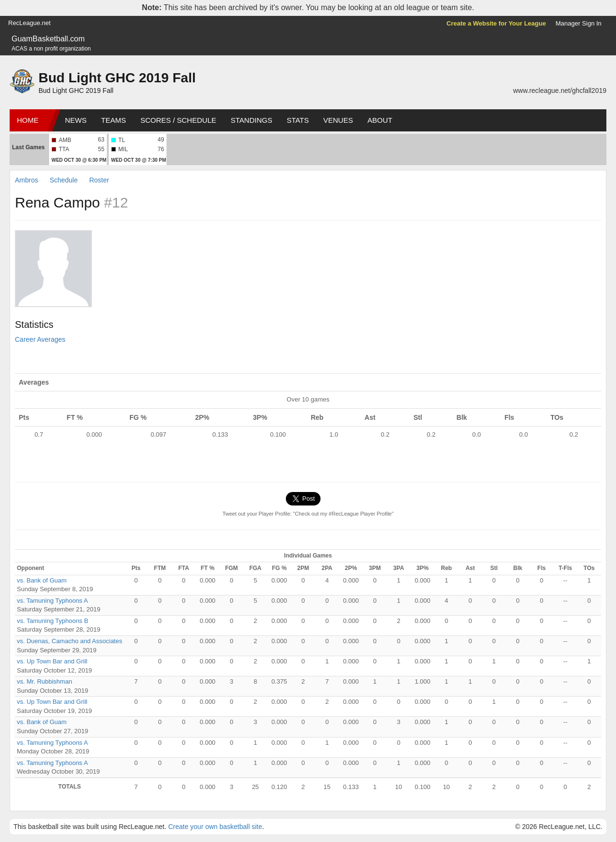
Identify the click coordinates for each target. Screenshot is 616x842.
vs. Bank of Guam (42, 580)
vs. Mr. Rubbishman (45, 681)
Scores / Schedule (179, 120)
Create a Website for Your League (496, 23)
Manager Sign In (578, 23)
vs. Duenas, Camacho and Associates (70, 641)
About (380, 120)
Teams (114, 120)
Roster (99, 180)
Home (28, 120)
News (76, 120)
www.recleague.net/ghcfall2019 (560, 91)
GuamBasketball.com (48, 39)
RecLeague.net (29, 23)
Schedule (64, 180)
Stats (298, 120)
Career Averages (40, 339)
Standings (251, 120)
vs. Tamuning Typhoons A (52, 601)
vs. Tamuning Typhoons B (52, 621)
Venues (338, 120)
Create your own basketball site (215, 827)
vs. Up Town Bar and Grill (52, 661)
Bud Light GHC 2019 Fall (117, 78)
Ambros (26, 180)
